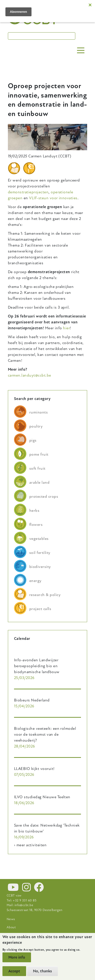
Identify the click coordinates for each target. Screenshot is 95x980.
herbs (34, 511)
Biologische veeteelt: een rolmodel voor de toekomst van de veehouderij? (45, 734)
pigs (33, 440)
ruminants (39, 412)
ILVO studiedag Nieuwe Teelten (42, 797)
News (11, 919)
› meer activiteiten (30, 845)
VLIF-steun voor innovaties (53, 198)
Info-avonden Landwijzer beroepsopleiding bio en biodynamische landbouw (37, 666)
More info (17, 957)
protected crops (44, 497)
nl (82, 11)
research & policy (45, 595)
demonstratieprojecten (28, 192)
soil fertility (40, 553)
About (11, 927)
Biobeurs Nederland (32, 700)
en (71, 11)
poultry (36, 426)
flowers (36, 525)
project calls (40, 609)
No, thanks (42, 971)
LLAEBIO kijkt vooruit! (34, 769)
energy (35, 581)
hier (66, 328)
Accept (14, 971)
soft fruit (37, 468)
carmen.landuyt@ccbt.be (30, 375)
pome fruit (39, 454)
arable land (39, 482)
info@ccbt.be (24, 905)
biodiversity (40, 567)
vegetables (39, 539)
